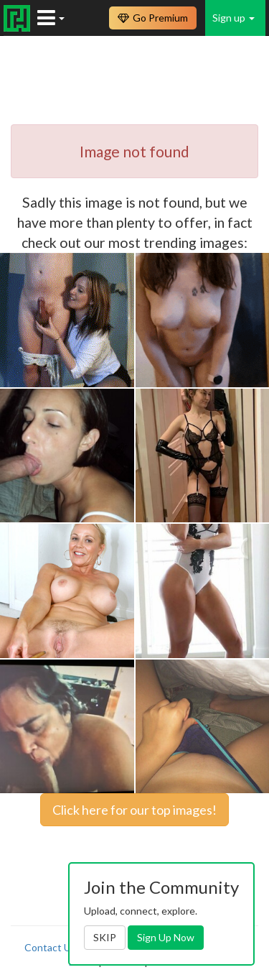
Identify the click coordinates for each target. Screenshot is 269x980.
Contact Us (50, 947)
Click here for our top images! (134, 810)
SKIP (105, 937)
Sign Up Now (166, 937)
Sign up (233, 18)
